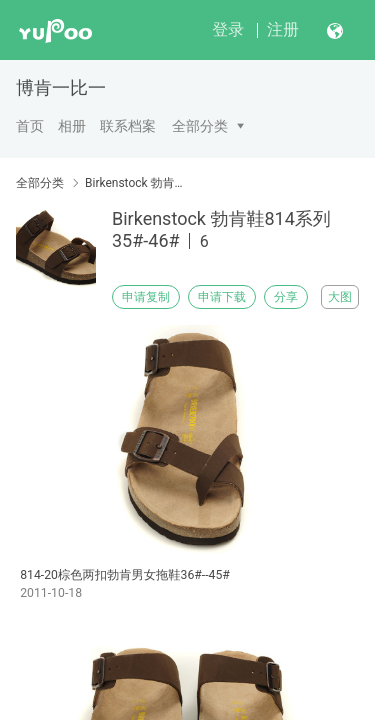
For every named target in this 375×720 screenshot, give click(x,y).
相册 (72, 126)
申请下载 (222, 297)
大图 (340, 297)
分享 (286, 297)
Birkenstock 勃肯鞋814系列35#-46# (137, 183)
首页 (30, 126)
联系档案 (128, 126)
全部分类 (200, 126)
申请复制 (146, 297)
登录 (228, 29)
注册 (283, 29)
